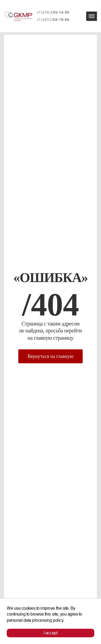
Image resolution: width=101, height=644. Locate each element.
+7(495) (53, 12)
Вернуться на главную (50, 356)
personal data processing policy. (35, 620)
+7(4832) (53, 20)
